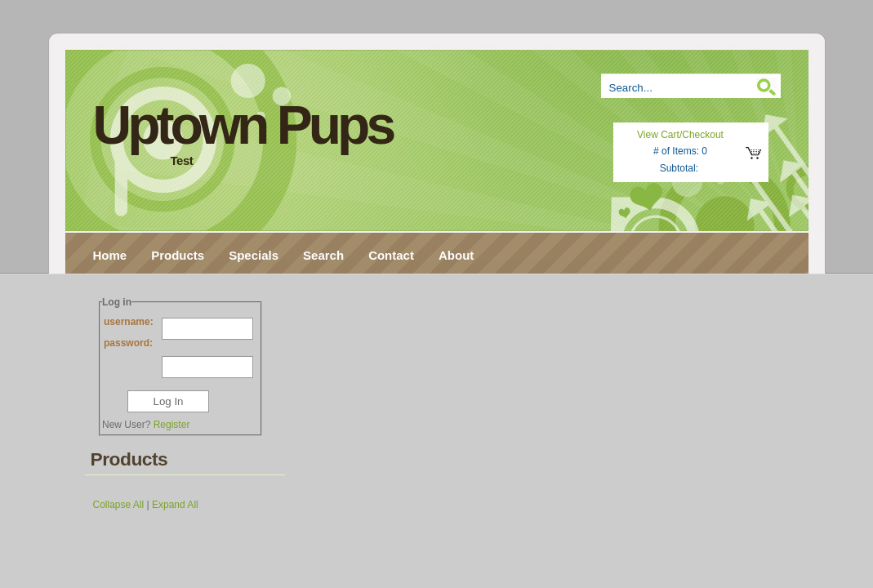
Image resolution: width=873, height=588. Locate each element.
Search (323, 255)
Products (178, 255)
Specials (254, 255)
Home (110, 255)
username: (178, 325)
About (456, 255)
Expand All (175, 505)
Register (172, 425)
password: (178, 346)
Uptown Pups (243, 125)
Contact (391, 255)
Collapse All (119, 505)
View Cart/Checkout (680, 135)
